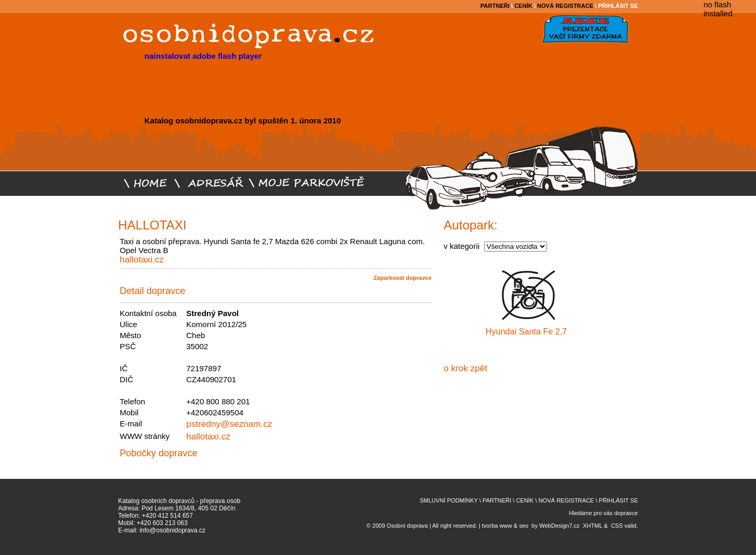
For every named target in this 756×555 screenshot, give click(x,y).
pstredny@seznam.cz (229, 424)
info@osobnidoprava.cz (173, 530)
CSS (617, 526)
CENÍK (523, 6)
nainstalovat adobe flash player (203, 56)
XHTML (592, 526)
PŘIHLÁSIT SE (618, 6)
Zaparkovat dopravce (402, 278)
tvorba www (497, 526)
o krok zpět (465, 368)
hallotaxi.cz (142, 260)
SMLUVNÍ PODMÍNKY (449, 500)
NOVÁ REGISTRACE (565, 6)
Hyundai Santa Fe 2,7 (526, 332)
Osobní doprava (407, 526)
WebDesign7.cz (559, 526)
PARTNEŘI (495, 6)
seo (524, 526)
